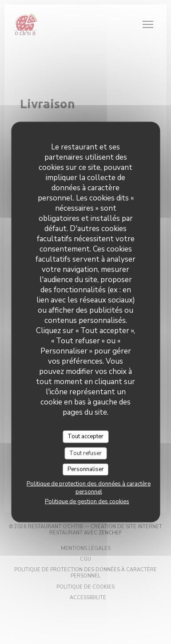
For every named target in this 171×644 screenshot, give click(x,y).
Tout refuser (85, 453)
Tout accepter (85, 436)
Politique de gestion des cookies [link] (87, 501)
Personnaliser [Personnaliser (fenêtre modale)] (86, 469)
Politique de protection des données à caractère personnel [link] (89, 487)
